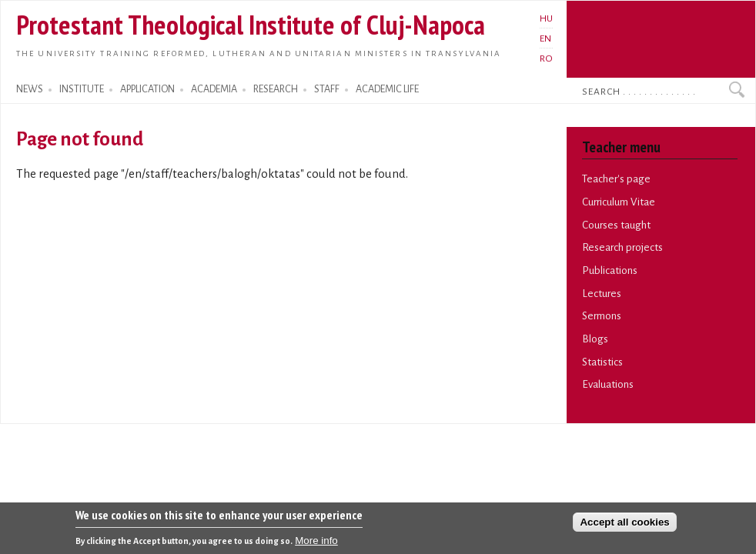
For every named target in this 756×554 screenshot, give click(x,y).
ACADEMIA (214, 89)
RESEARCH (276, 89)
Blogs (595, 339)
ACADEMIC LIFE (387, 89)
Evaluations (608, 384)
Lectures (602, 294)
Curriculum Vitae (619, 202)
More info (316, 544)
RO (546, 58)
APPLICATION (147, 89)
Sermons (602, 316)
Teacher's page (616, 179)
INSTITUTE (82, 89)
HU (546, 18)
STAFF (327, 89)
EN (545, 38)
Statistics (602, 362)
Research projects (622, 247)
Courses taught (616, 225)
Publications (610, 270)
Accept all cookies (624, 526)
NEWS (30, 89)
